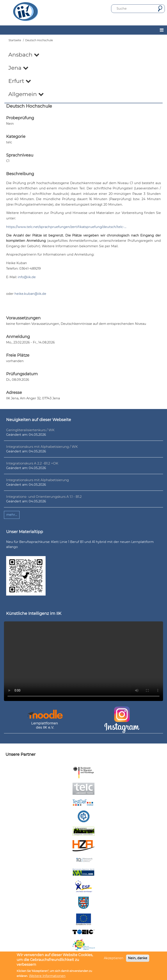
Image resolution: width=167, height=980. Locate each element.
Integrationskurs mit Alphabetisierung (37, 480)
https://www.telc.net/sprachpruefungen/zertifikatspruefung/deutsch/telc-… (66, 227)
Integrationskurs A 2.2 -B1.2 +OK (32, 463)
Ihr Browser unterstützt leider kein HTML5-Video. (83, 661)
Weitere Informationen (47, 976)
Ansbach (24, 55)
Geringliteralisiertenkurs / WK (30, 430)
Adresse (14, 393)
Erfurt (20, 81)
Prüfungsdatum (22, 374)
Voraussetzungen (23, 318)
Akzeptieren (114, 958)
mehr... (12, 515)
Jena (18, 68)
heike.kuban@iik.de (30, 294)
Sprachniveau (20, 155)
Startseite (15, 40)
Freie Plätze (18, 355)
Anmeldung (18, 337)
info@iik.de (27, 277)
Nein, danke (138, 958)
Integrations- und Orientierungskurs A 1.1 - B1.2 (44, 497)
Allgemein (26, 94)
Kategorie (16, 137)
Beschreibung (20, 174)
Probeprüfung (20, 118)
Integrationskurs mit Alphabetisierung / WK (42, 447)
